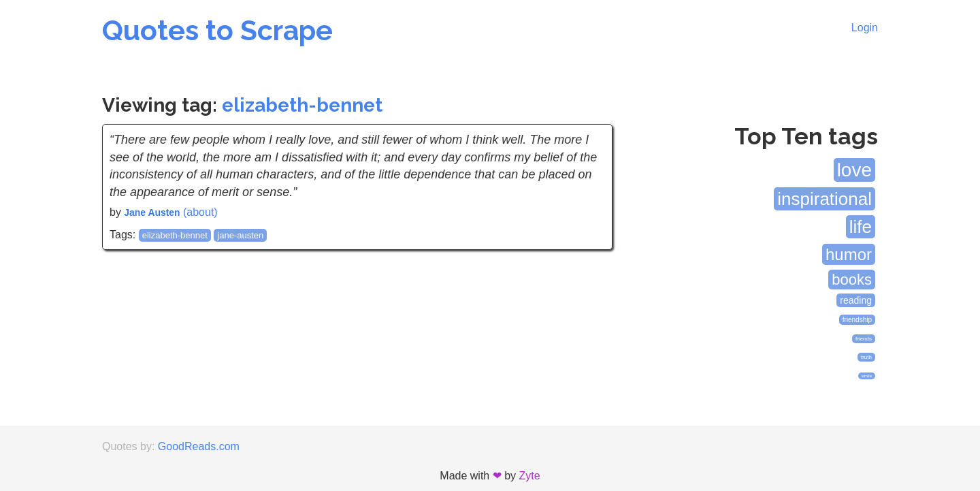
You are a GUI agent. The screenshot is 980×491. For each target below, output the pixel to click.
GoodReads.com (199, 446)
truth (866, 357)
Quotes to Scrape (217, 30)
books (852, 280)
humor (849, 254)
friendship (857, 320)
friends (864, 339)
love (854, 170)
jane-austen (240, 235)
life (861, 227)
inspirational (824, 199)
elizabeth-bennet (302, 105)
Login (865, 28)
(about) (200, 212)
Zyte (530, 476)
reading (856, 300)
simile (867, 376)
